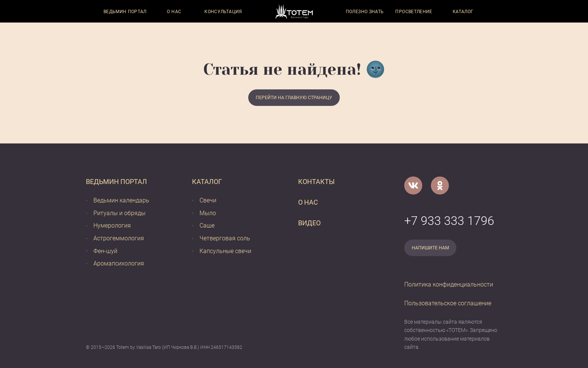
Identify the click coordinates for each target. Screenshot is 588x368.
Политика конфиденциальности (449, 284)
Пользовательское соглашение (448, 303)
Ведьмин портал (125, 12)
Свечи (208, 200)
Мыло (208, 213)
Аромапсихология (119, 263)
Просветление (414, 12)
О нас (174, 12)
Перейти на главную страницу (294, 98)
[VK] (413, 186)
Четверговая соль (225, 238)
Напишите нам (430, 248)
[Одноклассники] (440, 186)
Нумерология (112, 225)
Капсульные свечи (225, 251)
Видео (309, 223)
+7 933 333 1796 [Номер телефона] (449, 221)
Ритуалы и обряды (119, 213)
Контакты (316, 182)
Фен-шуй (105, 251)
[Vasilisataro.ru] (294, 11)
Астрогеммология (119, 238)
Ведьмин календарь (121, 200)
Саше (207, 225)
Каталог (463, 12)
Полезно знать (365, 12)
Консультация (223, 12)
